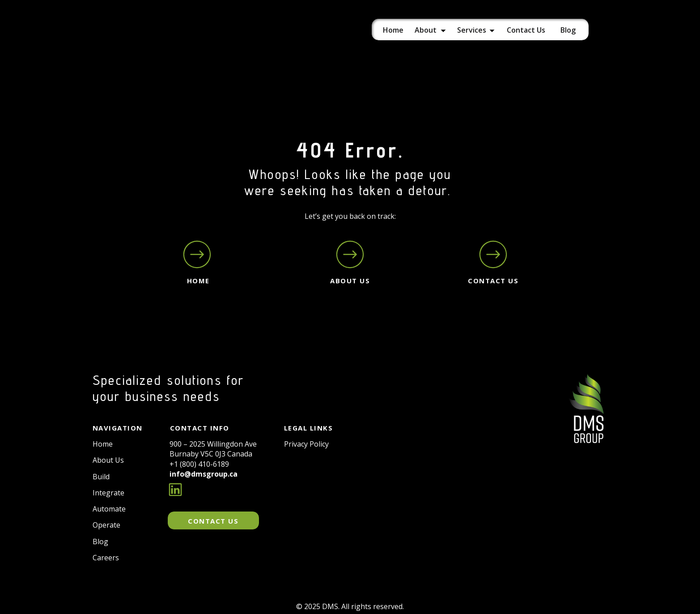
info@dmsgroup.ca (204, 474)
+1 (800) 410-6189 (199, 464)
